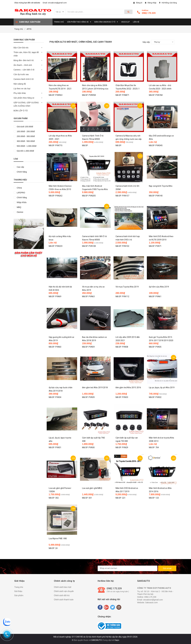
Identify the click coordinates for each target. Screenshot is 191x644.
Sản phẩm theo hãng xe (24, 98)
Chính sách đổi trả (62, 595)
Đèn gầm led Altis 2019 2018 (95, 388)
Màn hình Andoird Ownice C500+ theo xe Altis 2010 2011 (60, 189)
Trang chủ (19, 587)
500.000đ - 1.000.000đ (26, 146)
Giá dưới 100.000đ (25, 127)
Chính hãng (22, 172)
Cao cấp (20, 167)
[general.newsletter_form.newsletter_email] (128, 568)
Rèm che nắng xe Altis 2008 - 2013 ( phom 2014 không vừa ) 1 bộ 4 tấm (95, 89)
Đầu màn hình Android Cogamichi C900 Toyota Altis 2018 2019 (95, 189)
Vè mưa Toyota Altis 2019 (127, 287)
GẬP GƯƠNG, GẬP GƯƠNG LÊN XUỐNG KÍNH (26, 104)
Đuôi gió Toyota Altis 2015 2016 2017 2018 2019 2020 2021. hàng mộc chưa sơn (161, 340)
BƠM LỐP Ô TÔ (21, 111)
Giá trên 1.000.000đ (25, 151)
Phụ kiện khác (20, 93)
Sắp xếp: (146, 42)
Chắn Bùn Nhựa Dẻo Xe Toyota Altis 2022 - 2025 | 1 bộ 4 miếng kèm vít (128, 89)
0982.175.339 (149, 13)
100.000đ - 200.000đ (25, 131)
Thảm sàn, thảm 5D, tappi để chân (26, 54)
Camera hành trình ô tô (24, 79)
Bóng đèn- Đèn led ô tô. (24, 60)
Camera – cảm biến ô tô (24, 70)
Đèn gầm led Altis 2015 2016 (128, 388)
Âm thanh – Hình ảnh (23, 65)
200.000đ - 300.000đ (25, 136)
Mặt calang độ (20, 84)
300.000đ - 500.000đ (25, 141)
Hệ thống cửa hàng (169, 3)
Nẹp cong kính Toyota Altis (161, 186)
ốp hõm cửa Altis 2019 (159, 287)
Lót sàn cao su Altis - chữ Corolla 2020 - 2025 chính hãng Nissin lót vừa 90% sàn (161, 89)
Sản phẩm (19, 595)
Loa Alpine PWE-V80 (58, 539)
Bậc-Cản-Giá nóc (21, 48)
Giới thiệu (18, 591)
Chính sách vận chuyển (64, 591)
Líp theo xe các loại (22, 89)
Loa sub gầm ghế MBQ (92, 488)
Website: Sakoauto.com (148, 603)
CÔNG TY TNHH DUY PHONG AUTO (154, 588)
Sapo (117, 640)
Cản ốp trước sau (21, 74)
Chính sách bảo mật (63, 587)
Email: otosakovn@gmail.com (55, 3)
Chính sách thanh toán (64, 600)
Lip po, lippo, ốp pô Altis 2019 (162, 388)
